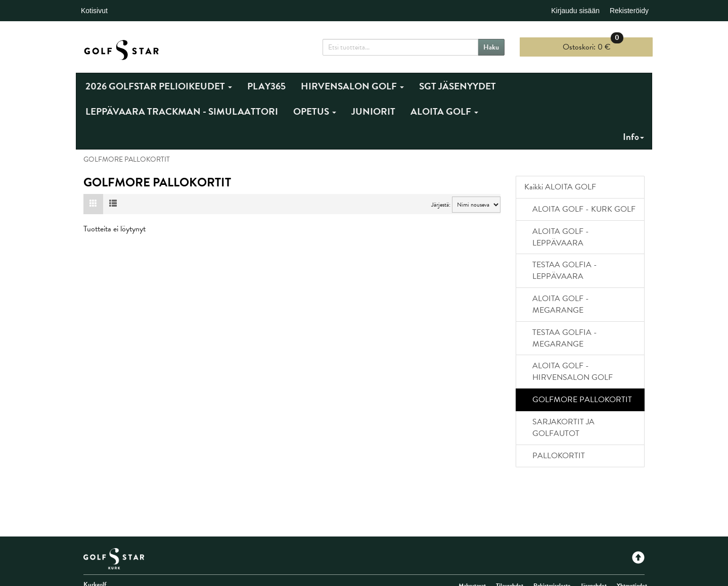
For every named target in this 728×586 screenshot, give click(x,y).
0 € (593, 45)
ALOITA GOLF (444, 111)
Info (633, 137)
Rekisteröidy (629, 11)
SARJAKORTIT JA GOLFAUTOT (563, 428)
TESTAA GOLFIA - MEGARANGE (565, 338)
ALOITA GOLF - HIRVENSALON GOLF (573, 372)
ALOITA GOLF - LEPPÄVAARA (561, 237)
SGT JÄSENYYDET (458, 86)
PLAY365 (266, 86)
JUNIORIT (373, 111)
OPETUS (315, 111)
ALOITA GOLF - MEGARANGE (561, 304)
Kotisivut (94, 11)
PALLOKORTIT (559, 456)
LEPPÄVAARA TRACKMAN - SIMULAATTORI (182, 111)
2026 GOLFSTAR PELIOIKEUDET (159, 86)
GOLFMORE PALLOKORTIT (582, 400)
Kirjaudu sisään (575, 11)
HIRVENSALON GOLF (352, 86)
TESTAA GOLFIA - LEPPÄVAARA (565, 271)
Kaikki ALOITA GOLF (560, 187)
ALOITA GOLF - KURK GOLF (584, 209)
